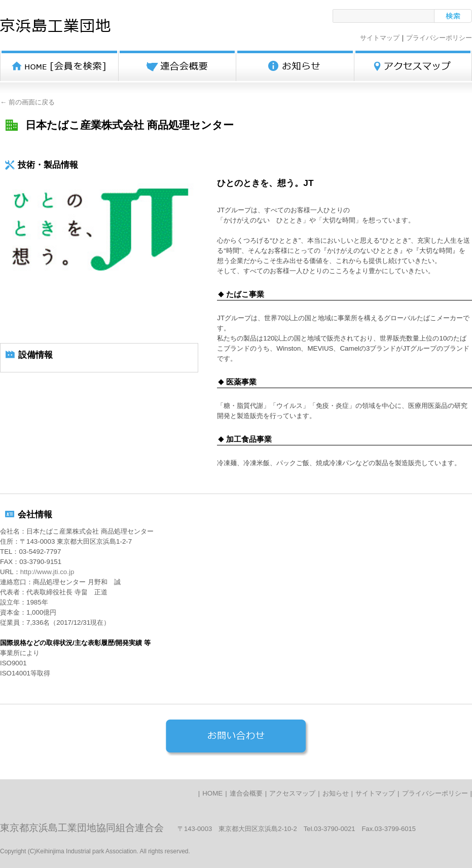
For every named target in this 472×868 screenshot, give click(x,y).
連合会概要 (246, 793)
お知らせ (336, 793)
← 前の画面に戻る (27, 102)
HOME (212, 793)
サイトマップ (380, 38)
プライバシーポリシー (439, 38)
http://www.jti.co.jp (47, 572)
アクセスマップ (292, 793)
